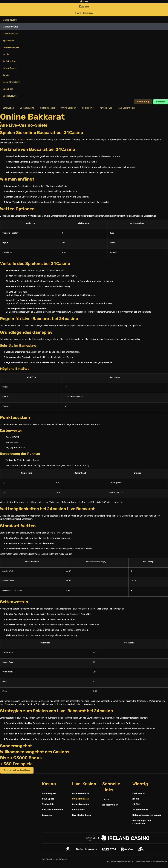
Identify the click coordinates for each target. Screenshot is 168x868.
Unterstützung (10, 96)
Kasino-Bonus (10, 68)
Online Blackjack (11, 34)
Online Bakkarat (10, 27)
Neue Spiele (48, 799)
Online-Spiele (49, 793)
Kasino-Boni (139, 793)
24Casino (21, 140)
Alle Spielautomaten (52, 810)
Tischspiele (48, 804)
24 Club (7, 54)
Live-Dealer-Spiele (11, 47)
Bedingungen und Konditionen (142, 822)
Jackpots (47, 815)
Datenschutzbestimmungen (146, 815)
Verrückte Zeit (106, 108)
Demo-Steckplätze (11, 82)
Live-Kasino (8, 108)
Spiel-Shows (9, 41)
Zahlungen (8, 89)
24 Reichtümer (10, 61)
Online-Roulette (10, 20)
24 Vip (6, 75)
